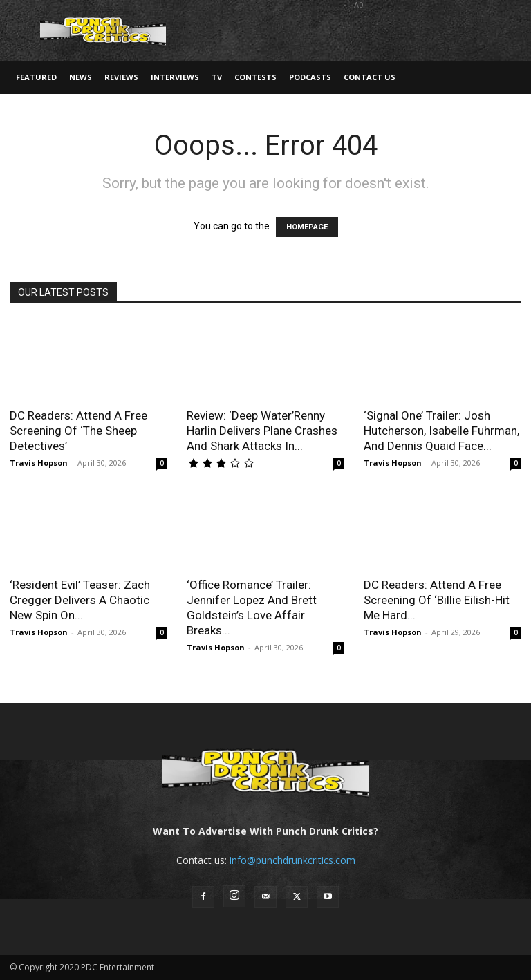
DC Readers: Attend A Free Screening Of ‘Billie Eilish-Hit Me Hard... (437, 600)
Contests (255, 77)
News (81, 77)
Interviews (175, 77)
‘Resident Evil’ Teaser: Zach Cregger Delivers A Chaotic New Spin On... (80, 600)
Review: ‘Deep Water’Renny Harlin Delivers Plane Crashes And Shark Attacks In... (262, 431)
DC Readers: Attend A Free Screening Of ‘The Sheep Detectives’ (78, 431)
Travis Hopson (39, 463)
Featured (36, 77)
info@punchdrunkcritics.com (292, 860)
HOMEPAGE (307, 227)
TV (217, 77)
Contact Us (370, 77)
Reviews (121, 77)
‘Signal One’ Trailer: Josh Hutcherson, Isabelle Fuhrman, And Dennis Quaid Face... (441, 431)
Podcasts (310, 77)
